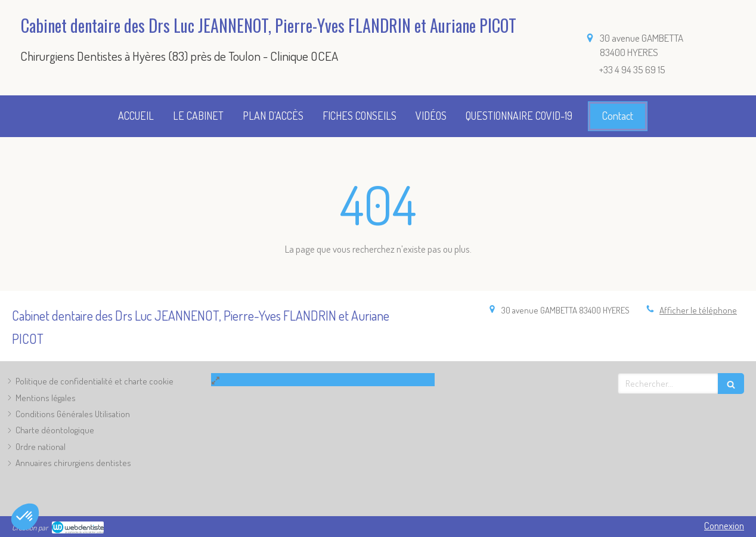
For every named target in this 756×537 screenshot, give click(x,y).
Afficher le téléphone (698, 310)
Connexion (724, 525)
